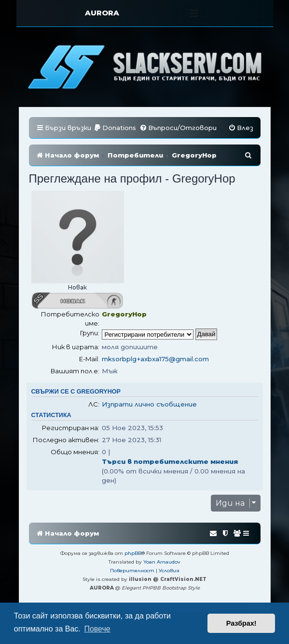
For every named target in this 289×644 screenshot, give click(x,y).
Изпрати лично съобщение (149, 404)
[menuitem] (115, 128)
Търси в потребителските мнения (170, 461)
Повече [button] (97, 629)
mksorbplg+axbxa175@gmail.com (155, 359)
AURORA (102, 13)
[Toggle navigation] (194, 13)
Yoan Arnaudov (162, 562)
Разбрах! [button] (241, 623)
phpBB (133, 553)
